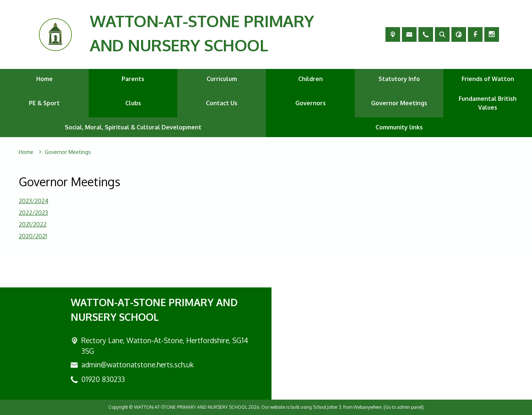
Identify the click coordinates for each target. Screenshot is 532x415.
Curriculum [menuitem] (222, 79)
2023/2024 (34, 201)
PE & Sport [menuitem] (44, 103)
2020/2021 (33, 236)
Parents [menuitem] (133, 79)
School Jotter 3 (327, 407)
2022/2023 (33, 213)
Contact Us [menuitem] (222, 103)
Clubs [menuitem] (133, 103)
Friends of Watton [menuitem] (488, 79)
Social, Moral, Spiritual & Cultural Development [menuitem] (133, 127)
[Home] (26, 152)
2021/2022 (33, 224)
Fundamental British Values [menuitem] (488, 103)
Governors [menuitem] (311, 103)
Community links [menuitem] (399, 127)
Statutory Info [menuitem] (399, 79)
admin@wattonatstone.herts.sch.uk (137, 365)
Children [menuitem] (311, 79)
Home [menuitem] (45, 79)
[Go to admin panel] (404, 407)
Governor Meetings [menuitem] (399, 103)
